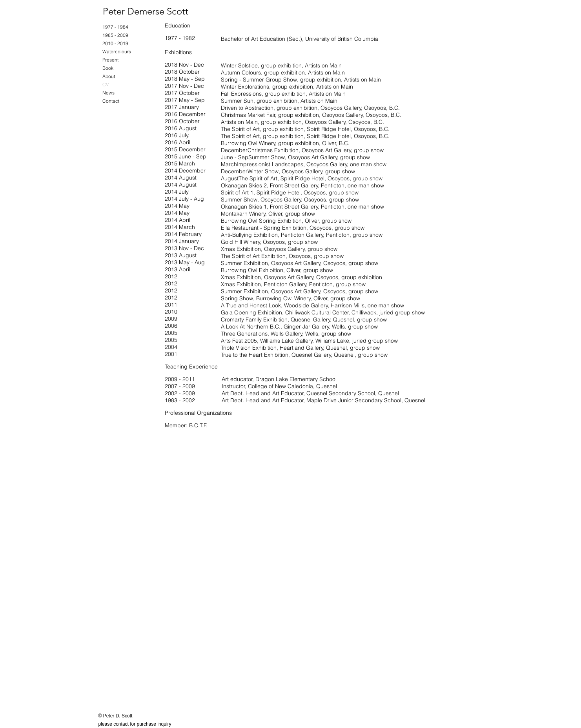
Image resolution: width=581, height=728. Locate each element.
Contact (111, 101)
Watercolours (117, 52)
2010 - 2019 (115, 43)
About (109, 76)
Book (108, 68)
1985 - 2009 (115, 35)
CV (106, 84)
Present (110, 60)
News (108, 93)
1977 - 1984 (115, 27)
